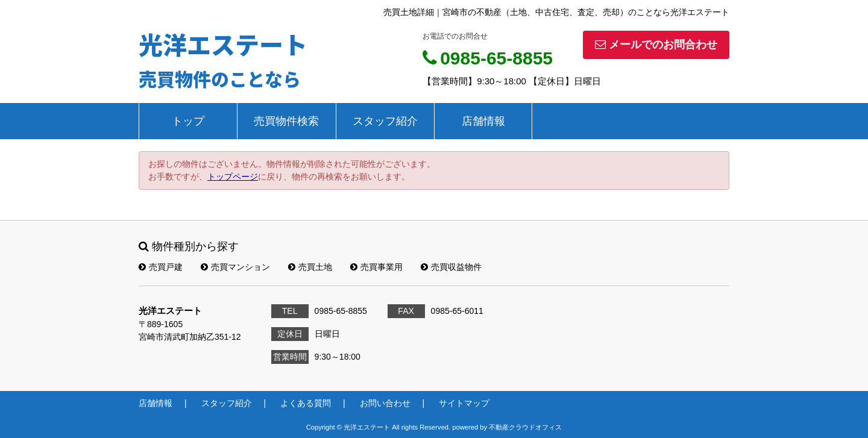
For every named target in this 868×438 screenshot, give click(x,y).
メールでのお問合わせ (656, 45)
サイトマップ (464, 403)
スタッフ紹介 (385, 121)
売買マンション (235, 267)
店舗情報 (483, 121)
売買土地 (310, 267)
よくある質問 (306, 403)
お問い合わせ (385, 403)
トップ (188, 121)
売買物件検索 (286, 121)
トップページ (233, 177)
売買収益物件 (451, 267)
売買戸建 (161, 267)
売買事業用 (376, 267)
